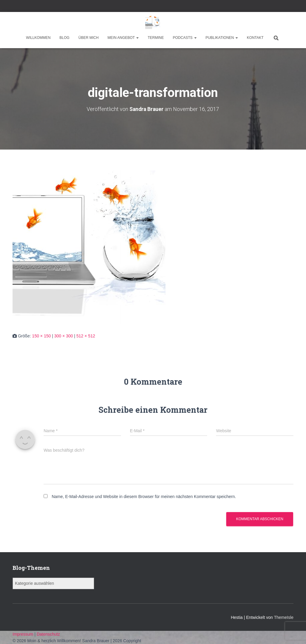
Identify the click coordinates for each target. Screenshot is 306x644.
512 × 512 (86, 336)
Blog (64, 38)
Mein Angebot (123, 38)
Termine (156, 38)
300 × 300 (64, 336)
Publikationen (222, 38)
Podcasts (185, 38)
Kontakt (255, 38)
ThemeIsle (284, 617)
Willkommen (38, 38)
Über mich (88, 38)
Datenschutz (48, 634)
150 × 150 (41, 336)
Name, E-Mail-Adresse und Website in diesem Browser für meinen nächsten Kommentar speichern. (144, 497)
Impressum (23, 634)
